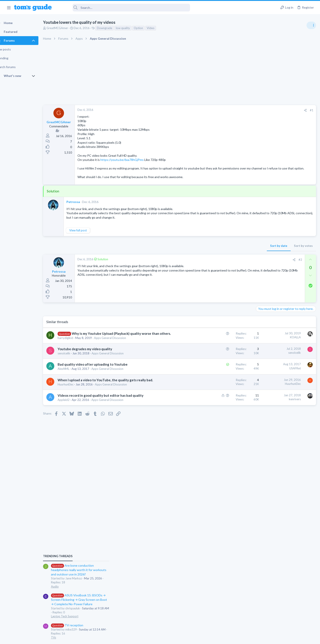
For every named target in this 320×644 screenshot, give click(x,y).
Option (146, 28)
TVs (260, 321)
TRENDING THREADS (264, 240)
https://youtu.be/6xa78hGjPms (130, 160)
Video (158, 28)
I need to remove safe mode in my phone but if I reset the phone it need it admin (286, 355)
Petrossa (81, 206)
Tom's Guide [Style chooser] (284, 607)
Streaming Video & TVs (272, 393)
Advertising (112, 638)
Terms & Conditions (202, 638)
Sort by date (208, 250)
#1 (241, 110)
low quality (131, 28)
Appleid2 (71, 418)
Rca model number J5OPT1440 (286, 381)
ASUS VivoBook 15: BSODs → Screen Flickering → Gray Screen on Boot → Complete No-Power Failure (285, 283)
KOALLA (224, 342)
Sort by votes (232, 250)
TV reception (273, 308)
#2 (229, 264)
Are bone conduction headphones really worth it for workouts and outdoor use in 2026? (285, 253)
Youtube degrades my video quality (93, 358)
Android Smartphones (272, 372)
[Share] (234, 110)
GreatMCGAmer (65, 28)
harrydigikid (73, 347)
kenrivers (224, 413)
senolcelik (72, 362)
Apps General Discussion (118, 347)
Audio (261, 270)
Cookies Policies (143, 638)
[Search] (124, 8)
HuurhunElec (73, 398)
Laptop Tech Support (271, 300)
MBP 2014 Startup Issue (281, 330)
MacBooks (264, 342)
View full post (86, 235)
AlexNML (71, 378)
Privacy (171, 638)
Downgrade (112, 28)
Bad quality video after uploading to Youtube (100, 373)
